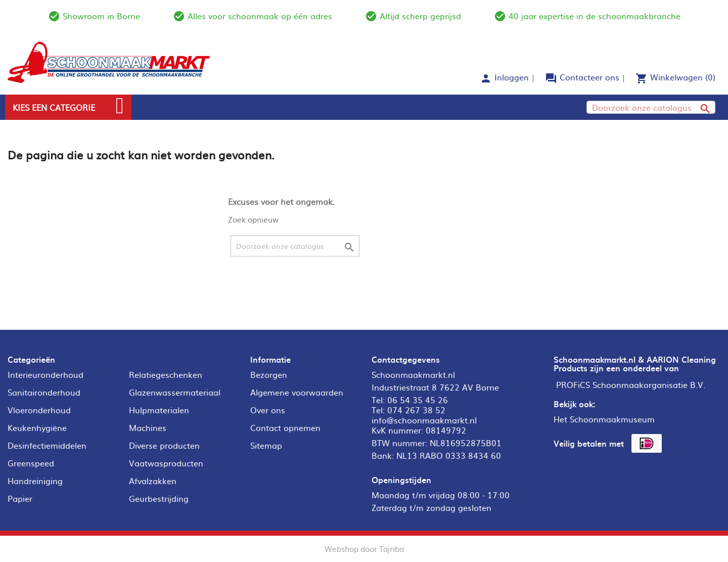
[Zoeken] (651, 107)
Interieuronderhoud (45, 374)
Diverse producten (164, 445)
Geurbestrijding (159, 498)
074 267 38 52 (416, 410)
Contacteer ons (589, 77)
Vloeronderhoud (39, 410)
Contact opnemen (285, 427)
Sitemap (266, 445)
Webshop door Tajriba (364, 549)
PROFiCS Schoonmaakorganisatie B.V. (631, 384)
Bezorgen (269, 374)
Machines (148, 427)
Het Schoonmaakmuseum (604, 419)
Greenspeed (31, 463)
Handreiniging (35, 481)
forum (551, 78)
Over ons (268, 410)
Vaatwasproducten (166, 463)
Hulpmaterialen (159, 410)
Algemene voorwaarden (297, 392)
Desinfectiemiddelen (47, 445)
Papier (20, 498)
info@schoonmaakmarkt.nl (424, 420)
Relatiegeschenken (166, 374)
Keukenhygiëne (37, 427)
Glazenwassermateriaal (175, 392)
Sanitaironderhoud (44, 392)
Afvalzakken (153, 481)
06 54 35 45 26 (418, 400)
